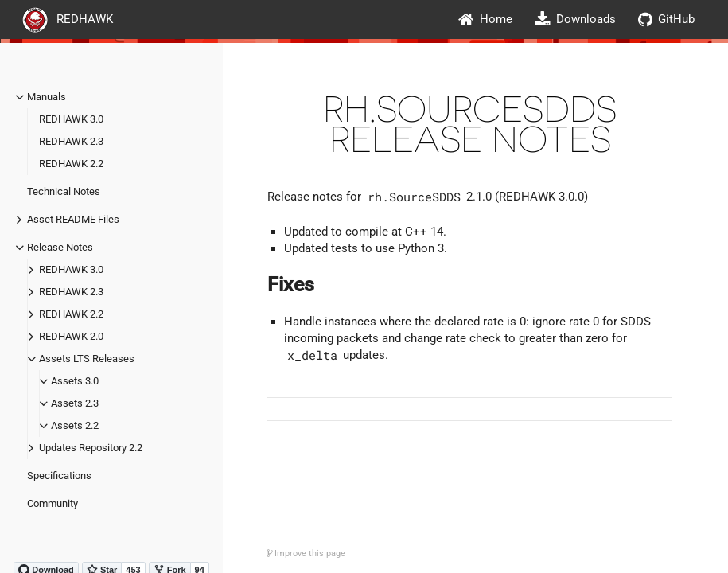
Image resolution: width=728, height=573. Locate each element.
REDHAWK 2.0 (71, 336)
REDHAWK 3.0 (71, 119)
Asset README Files (73, 219)
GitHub (666, 19)
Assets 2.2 (75, 425)
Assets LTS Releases (87, 359)
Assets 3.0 (75, 381)
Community (53, 503)
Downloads (575, 19)
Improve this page (306, 554)
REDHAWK (68, 19)
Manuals (47, 97)
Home (485, 19)
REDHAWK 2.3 (71, 141)
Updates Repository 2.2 (91, 448)
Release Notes (60, 247)
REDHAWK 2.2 (71, 164)
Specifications (59, 476)
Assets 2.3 (75, 403)
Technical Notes (64, 191)
